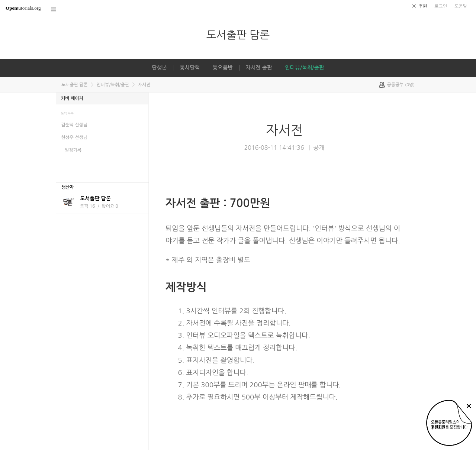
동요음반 (223, 68)
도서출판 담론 (238, 35)
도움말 (461, 6)
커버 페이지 (72, 98)
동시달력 (190, 68)
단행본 (159, 68)
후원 (423, 6)
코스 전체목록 (54, 9)
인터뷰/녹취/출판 (304, 68)
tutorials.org (23, 8)
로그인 (441, 6)
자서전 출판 (259, 68)
